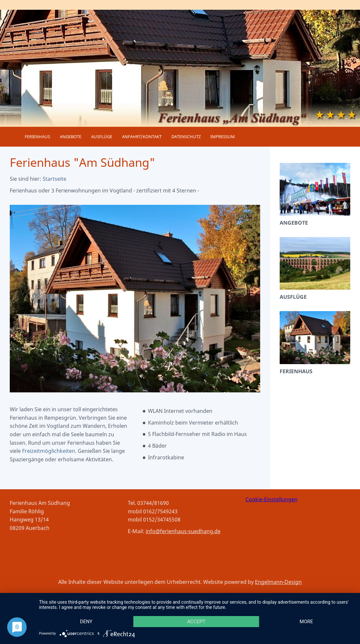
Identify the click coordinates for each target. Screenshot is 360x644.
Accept (196, 622)
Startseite (54, 179)
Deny (86, 622)
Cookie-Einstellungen (272, 499)
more (306, 622)
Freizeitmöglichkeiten (49, 451)
